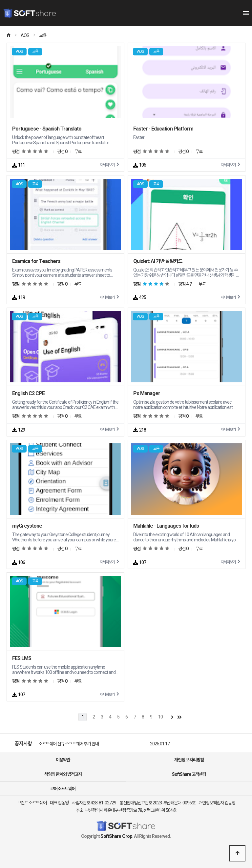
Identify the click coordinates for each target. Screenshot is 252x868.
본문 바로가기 (0, 0)
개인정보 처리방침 (189, 760)
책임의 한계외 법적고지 (63, 774)
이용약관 (63, 760)
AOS (25, 35)
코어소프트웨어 (63, 789)
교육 (43, 35)
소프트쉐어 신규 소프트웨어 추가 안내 (69, 744)
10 (160, 717)
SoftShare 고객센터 (189, 774)
